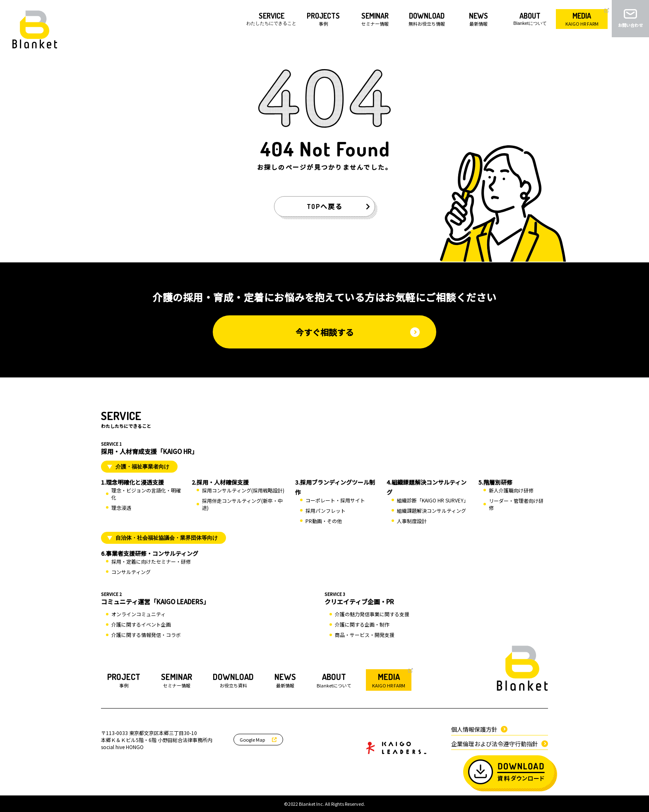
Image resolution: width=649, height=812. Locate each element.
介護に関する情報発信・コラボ (146, 635)
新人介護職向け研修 (511, 490)
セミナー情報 (177, 680)
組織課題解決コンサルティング (431, 511)
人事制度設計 (412, 521)
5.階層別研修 (495, 482)
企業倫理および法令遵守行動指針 (500, 744)
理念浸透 (121, 508)
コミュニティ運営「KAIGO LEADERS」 (213, 598)
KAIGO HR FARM (389, 680)
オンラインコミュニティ (138, 614)
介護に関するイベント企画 (141, 624)
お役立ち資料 (233, 680)
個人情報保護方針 (479, 729)
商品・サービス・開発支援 (365, 635)
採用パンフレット (326, 511)
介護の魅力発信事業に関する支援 (372, 614)
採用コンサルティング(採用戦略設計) (243, 490)
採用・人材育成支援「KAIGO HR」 (324, 448)
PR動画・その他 (324, 521)
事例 (124, 680)
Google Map (258, 740)
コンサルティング (131, 572)
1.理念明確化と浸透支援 (132, 482)
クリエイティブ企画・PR (436, 598)
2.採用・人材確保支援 (220, 482)
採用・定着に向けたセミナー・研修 (151, 561)
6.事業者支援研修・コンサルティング (150, 553)
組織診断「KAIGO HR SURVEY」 (433, 500)
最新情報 (285, 680)
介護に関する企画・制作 (362, 624)
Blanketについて (334, 680)
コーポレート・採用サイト (335, 500)
